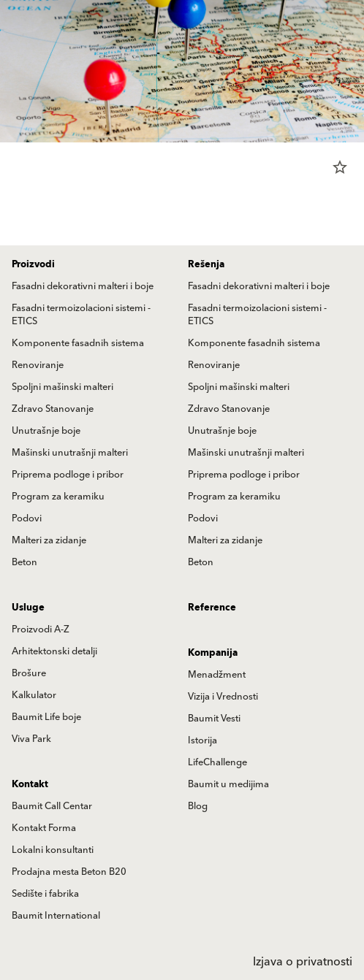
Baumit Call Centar (52, 806)
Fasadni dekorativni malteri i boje (83, 286)
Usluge (28, 608)
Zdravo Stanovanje (53, 409)
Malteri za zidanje (49, 540)
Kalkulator (34, 695)
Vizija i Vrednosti (223, 697)
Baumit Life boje (46, 717)
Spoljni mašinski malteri (62, 387)
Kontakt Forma (44, 828)
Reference (212, 608)
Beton (24, 562)
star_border (340, 167)
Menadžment (217, 675)
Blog (198, 806)
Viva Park (31, 739)
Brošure (29, 673)
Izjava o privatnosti (303, 962)
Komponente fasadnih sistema (78, 343)
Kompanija (213, 653)
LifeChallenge (217, 762)
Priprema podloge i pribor (68, 475)
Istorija (202, 740)
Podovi (27, 518)
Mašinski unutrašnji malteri (70, 453)
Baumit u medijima (228, 784)
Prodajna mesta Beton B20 (69, 872)
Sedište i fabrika (45, 894)
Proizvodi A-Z (41, 629)
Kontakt (30, 784)
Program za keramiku (58, 497)
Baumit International (56, 916)
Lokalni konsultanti (53, 850)
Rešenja (206, 264)
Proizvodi (33, 264)
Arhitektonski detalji (54, 651)
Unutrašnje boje (46, 431)
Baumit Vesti (214, 719)
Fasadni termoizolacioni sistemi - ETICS (81, 315)
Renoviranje (38, 365)
